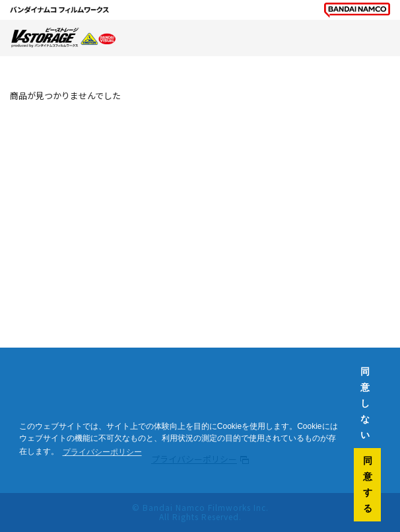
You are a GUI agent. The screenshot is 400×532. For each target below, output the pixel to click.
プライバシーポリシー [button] (102, 452)
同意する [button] (368, 484)
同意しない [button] (365, 403)
